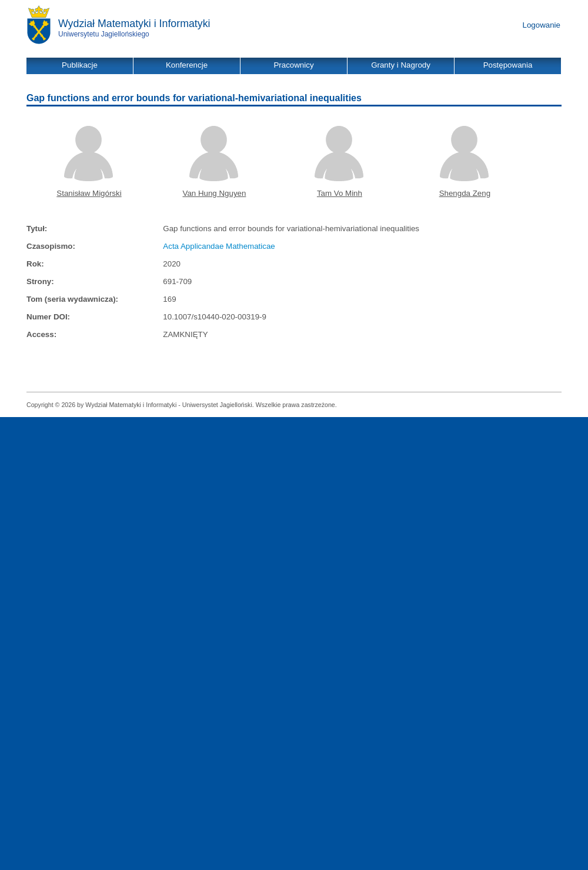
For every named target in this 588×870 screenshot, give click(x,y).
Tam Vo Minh (340, 193)
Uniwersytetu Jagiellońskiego (104, 34)
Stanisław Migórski (89, 193)
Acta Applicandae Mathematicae (219, 246)
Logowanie (542, 25)
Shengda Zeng (465, 193)
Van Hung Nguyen (214, 193)
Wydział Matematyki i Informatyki (134, 24)
